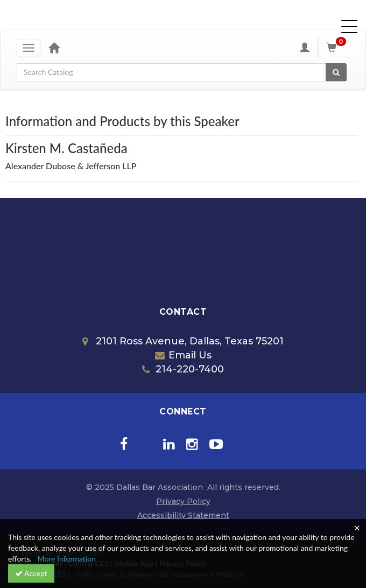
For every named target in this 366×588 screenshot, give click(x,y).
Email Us (183, 355)
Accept (31, 573)
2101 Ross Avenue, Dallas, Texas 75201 (183, 341)
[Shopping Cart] (338, 47)
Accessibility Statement (183, 515)
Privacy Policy (183, 501)
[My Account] (305, 47)
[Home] (54, 47)
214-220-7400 (183, 369)
